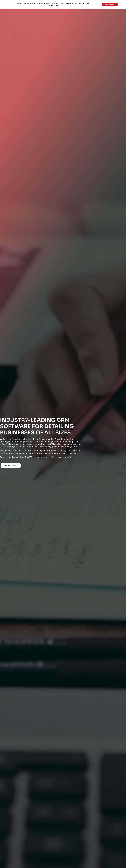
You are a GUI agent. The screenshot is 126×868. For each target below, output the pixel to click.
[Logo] (7, 4)
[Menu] (122, 4)
